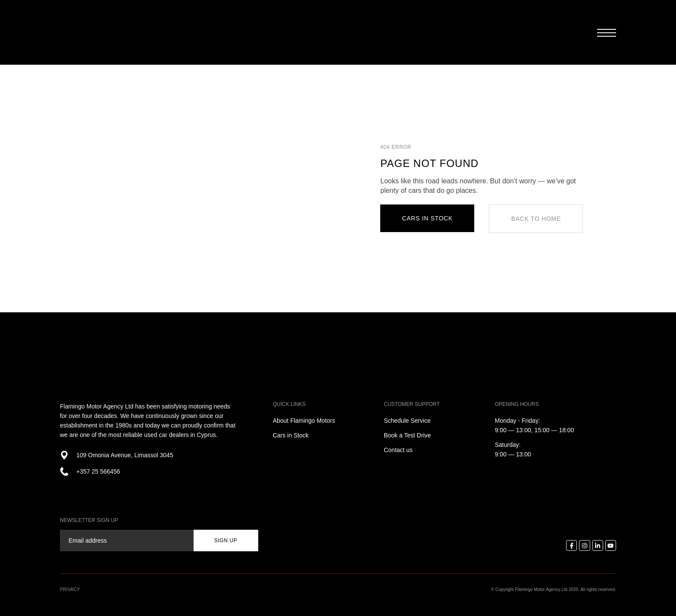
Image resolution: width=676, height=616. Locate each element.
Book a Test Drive (407, 435)
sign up (226, 541)
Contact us (398, 450)
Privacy (70, 589)
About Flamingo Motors (304, 421)
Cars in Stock (291, 435)
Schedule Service (407, 421)
